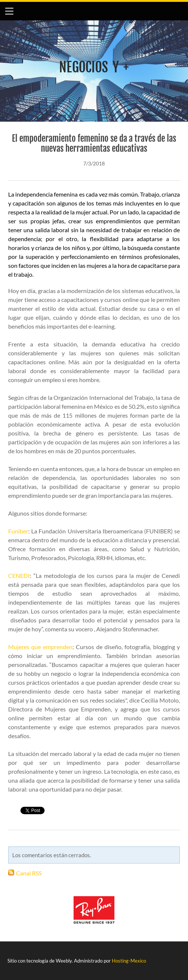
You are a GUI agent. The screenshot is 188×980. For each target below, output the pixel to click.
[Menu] (9, 11)
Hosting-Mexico (129, 961)
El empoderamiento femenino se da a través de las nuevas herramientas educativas (94, 144)
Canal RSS (29, 873)
